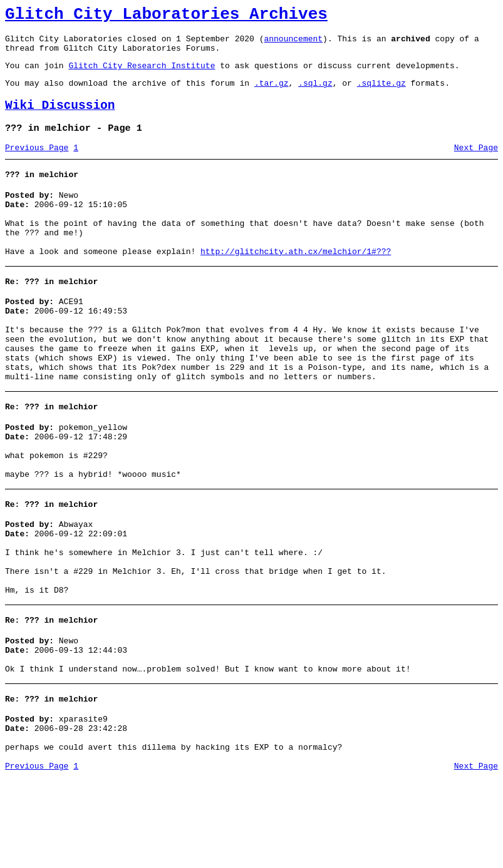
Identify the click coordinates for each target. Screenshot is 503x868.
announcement (293, 44)
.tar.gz (272, 94)
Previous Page (37, 165)
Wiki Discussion (60, 119)
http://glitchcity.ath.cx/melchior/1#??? (296, 282)
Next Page (476, 165)
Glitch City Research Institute (142, 74)
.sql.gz (315, 94)
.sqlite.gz (381, 94)
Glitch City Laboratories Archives (166, 16)
